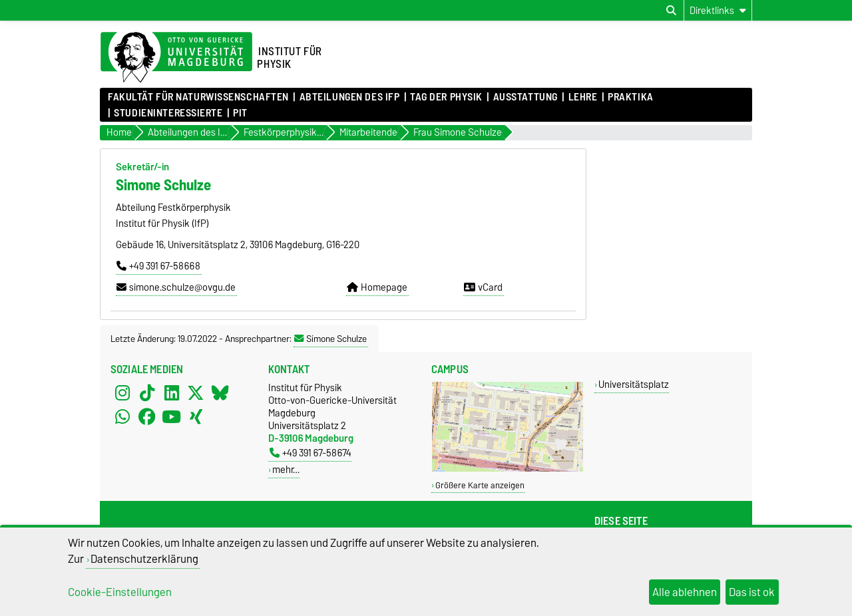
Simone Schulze (330, 339)
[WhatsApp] (122, 417)
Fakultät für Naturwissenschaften (198, 97)
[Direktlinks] (718, 10)
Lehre (583, 97)
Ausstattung (526, 97)
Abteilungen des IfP (350, 97)
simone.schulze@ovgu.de (176, 287)
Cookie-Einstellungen (120, 592)
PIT (240, 113)
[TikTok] (147, 393)
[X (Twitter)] (196, 393)
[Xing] (196, 417)
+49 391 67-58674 (311, 453)
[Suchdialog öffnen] (671, 11)
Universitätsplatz (634, 384)
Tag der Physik (446, 97)
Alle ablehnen (685, 592)
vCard (483, 287)
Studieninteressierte (168, 113)
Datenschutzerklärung (144, 559)
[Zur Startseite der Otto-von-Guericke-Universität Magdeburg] (176, 58)
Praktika (630, 97)
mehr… (286, 469)
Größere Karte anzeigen (480, 485)
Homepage (377, 287)
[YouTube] (172, 417)
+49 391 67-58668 (158, 266)
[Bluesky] (220, 393)
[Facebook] (147, 417)
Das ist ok (752, 592)
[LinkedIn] (172, 393)
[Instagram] (122, 393)
